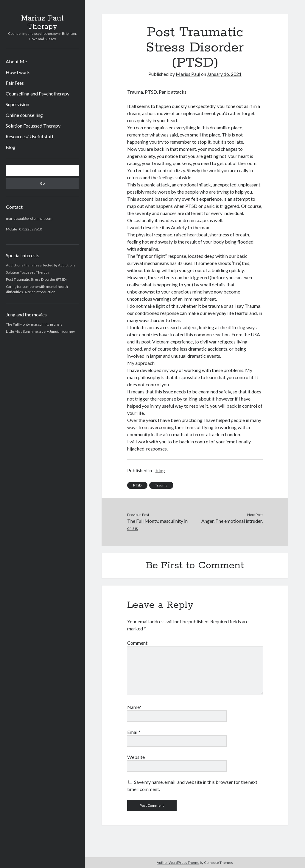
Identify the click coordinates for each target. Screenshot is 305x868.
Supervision (17, 104)
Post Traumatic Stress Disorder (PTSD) (36, 279)
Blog (11, 147)
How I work (18, 72)
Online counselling (24, 115)
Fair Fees (15, 83)
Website (136, 757)
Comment (137, 643)
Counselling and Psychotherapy (38, 94)
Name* (134, 707)
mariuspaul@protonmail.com (29, 218)
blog (160, 470)
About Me (16, 61)
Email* (134, 732)
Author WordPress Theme (178, 862)
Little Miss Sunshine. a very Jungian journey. (41, 331)
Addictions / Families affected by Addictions (41, 265)
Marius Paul (188, 74)
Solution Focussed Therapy (33, 126)
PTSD (137, 485)
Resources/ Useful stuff (30, 136)
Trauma (161, 485)
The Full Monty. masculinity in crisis (34, 324)
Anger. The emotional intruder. (232, 521)
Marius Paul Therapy (42, 23)
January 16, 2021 (224, 74)
